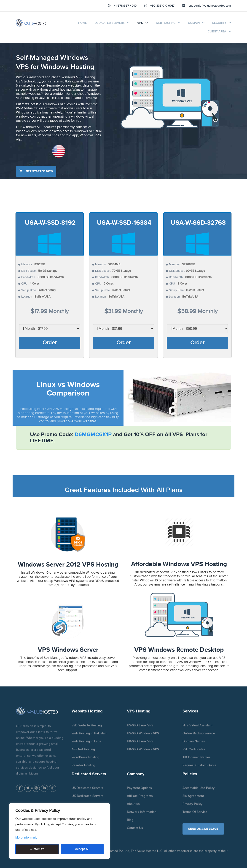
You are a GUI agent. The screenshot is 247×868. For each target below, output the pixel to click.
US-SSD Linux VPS (140, 728)
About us (133, 807)
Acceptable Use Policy (199, 791)
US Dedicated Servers (87, 791)
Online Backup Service (199, 736)
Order (50, 343)
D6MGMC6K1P (93, 434)
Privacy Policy (192, 807)
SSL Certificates (194, 752)
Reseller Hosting (83, 768)
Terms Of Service (195, 815)
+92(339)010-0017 (159, 6)
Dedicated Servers (110, 23)
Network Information (142, 815)
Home (83, 23)
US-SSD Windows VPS (143, 736)
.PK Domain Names (197, 760)
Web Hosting (165, 23)
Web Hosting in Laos (86, 744)
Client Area (217, 32)
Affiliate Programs (140, 799)
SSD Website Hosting (87, 728)
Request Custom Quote (199, 768)
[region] (59, 831)
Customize (37, 849)
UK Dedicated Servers (87, 799)
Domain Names (194, 744)
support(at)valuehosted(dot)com (207, 6)
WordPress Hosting (85, 760)
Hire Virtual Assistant (197, 728)
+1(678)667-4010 (122, 6)
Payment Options (139, 791)
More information (27, 838)
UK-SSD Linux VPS (140, 744)
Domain (194, 23)
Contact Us (135, 831)
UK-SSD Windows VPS (143, 752)
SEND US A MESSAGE (203, 832)
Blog (130, 823)
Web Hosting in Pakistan (89, 736)
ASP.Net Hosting (83, 752)
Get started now (36, 171)
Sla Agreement (193, 799)
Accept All (82, 849)
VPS (140, 23)
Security (219, 23)
